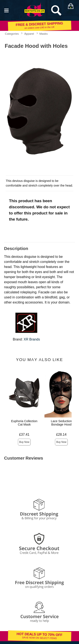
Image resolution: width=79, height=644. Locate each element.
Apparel (29, 34)
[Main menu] (6, 10)
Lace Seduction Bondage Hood (61, 423)
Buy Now (24, 442)
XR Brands (32, 339)
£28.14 (61, 435)
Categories (12, 34)
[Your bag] (71, 6)
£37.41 (24, 435)
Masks (44, 34)
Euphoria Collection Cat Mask (24, 423)
